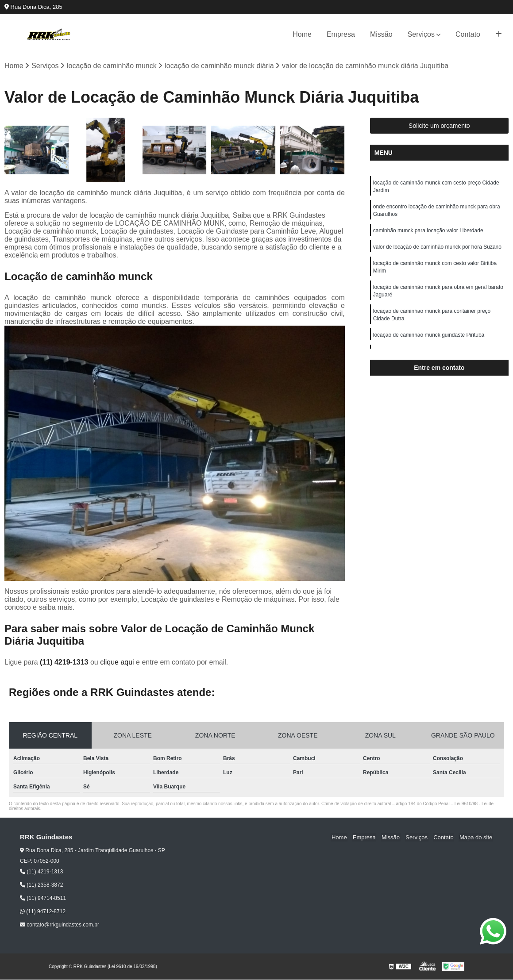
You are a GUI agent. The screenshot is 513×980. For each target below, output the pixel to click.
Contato (468, 34)
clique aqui (117, 663)
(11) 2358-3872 (41, 885)
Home (302, 34)
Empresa (341, 34)
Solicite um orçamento (439, 126)
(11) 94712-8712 (43, 912)
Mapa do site (476, 838)
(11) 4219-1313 (65, 663)
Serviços (421, 34)
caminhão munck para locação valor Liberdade (428, 233)
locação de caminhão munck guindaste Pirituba (429, 341)
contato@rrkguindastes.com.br (60, 925)
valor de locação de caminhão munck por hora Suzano (437, 250)
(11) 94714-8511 (43, 899)
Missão (381, 34)
